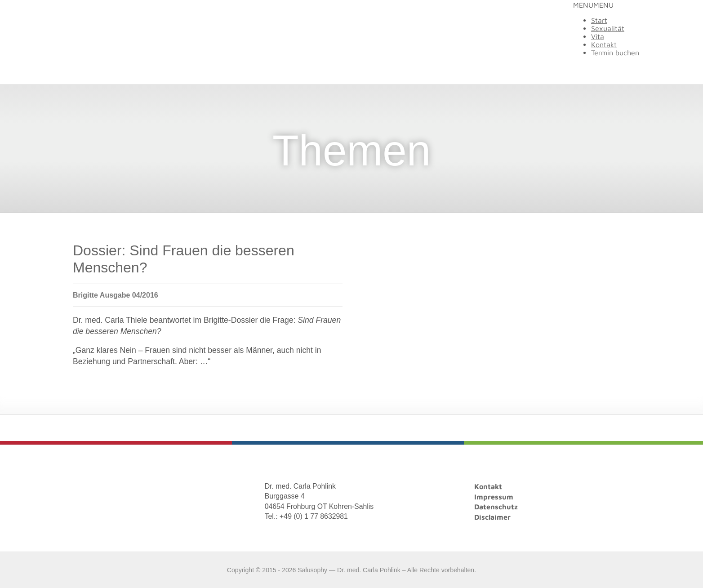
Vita (598, 36)
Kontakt (604, 45)
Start (599, 20)
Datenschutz (496, 507)
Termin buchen (615, 53)
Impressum (494, 497)
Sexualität (608, 28)
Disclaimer (492, 517)
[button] (593, 5)
